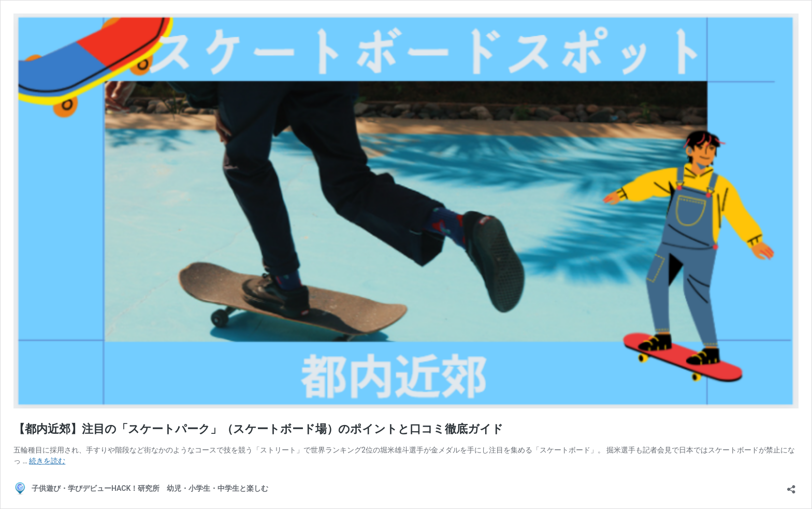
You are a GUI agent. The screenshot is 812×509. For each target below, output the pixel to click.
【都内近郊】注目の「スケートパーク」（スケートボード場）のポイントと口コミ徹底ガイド (258, 429)
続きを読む (47, 461)
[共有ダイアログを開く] (791, 486)
